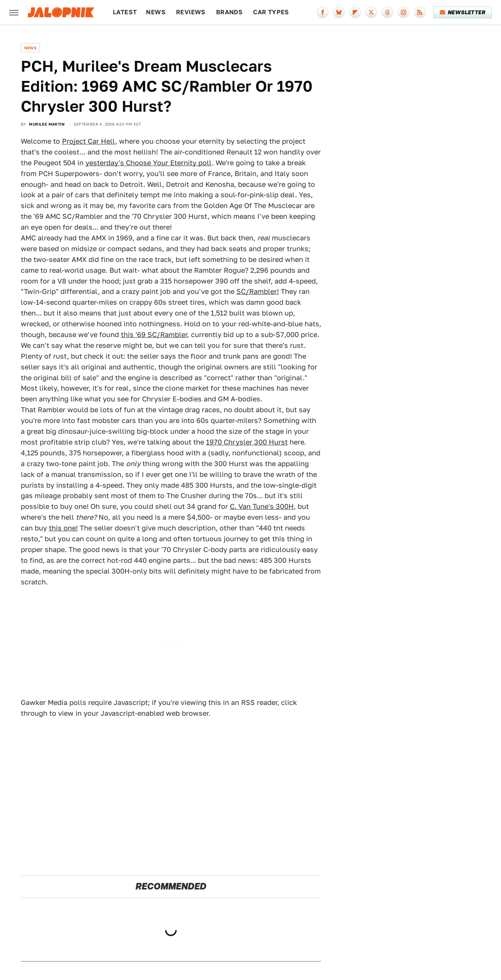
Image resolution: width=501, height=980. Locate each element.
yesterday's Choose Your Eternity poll (149, 163)
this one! (63, 528)
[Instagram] (404, 12)
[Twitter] (371, 12)
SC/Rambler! (258, 291)
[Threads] (387, 12)
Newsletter (463, 12)
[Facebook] (323, 12)
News (156, 12)
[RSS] (420, 12)
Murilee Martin (47, 124)
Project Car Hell (89, 141)
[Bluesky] (339, 12)
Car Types (271, 12)
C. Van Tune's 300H (262, 506)
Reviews (191, 12)
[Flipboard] (355, 12)
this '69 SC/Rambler (154, 335)
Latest (125, 12)
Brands (229, 12)
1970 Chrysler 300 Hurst (247, 442)
